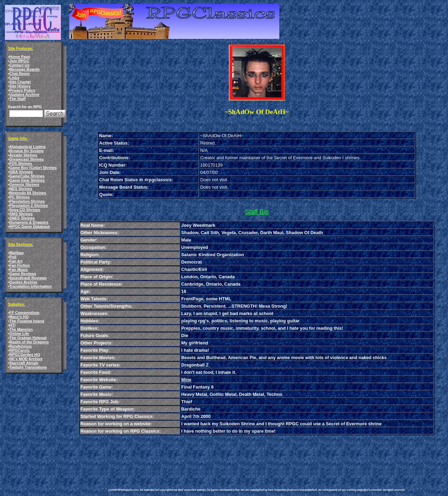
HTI (13, 325)
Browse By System (27, 151)
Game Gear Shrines (27, 180)
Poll (13, 257)
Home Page (20, 57)
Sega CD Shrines (25, 210)
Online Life (19, 334)
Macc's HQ (19, 317)
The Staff (18, 99)
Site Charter (20, 82)
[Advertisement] (236, 457)
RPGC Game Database (30, 226)
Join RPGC (19, 61)
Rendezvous (21, 346)
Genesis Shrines (24, 184)
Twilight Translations (28, 367)
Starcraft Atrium (24, 363)
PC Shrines (20, 197)
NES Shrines (21, 189)
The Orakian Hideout (28, 338)
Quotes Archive (23, 282)
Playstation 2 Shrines (29, 205)
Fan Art (16, 261)
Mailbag (16, 253)
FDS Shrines (21, 163)
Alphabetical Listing (27, 147)
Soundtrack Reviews (28, 278)
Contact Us (19, 65)
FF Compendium (24, 313)
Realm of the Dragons (29, 342)
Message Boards (24, 69)
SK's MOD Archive (26, 359)
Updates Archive (24, 95)
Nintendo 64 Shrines (28, 193)
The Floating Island (27, 321)
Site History (20, 86)
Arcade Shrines (23, 155)
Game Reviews (23, 274)
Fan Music (19, 270)
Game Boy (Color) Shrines (33, 168)
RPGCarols (19, 350)
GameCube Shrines (27, 176)
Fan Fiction (20, 265)
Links (14, 78)
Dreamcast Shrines (27, 159)
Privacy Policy (22, 90)
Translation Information (31, 286)
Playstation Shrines (27, 201)
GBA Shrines (21, 172)
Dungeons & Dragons (29, 222)
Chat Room (20, 74)
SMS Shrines (21, 214)
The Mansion (21, 329)
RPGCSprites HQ (25, 355)
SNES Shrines (22, 218)
